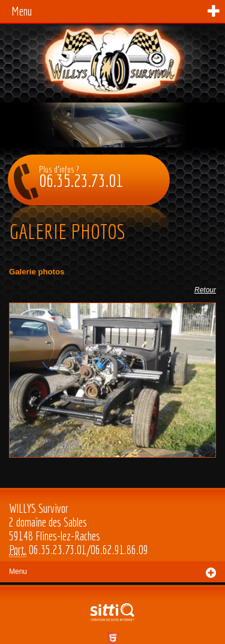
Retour (205, 290)
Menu (22, 11)
